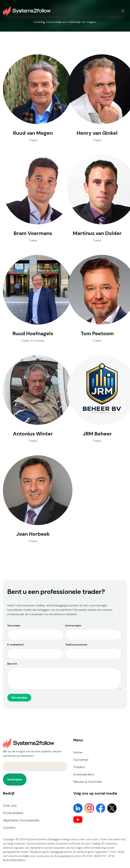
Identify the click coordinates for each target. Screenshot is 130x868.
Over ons (10, 806)
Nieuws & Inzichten (88, 782)
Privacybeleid (13, 813)
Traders (79, 767)
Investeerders (84, 774)
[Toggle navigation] (123, 11)
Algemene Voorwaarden (21, 820)
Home (78, 752)
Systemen (81, 760)
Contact (9, 828)
